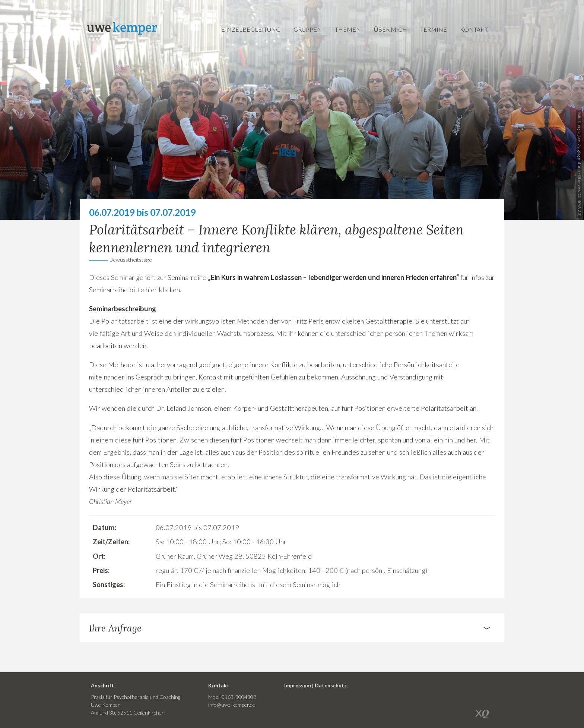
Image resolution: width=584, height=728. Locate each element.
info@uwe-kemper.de (232, 705)
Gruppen (308, 29)
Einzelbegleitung (251, 29)
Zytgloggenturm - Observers (580, 168)
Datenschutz (331, 685)
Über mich (391, 29)
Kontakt (474, 29)
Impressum (298, 685)
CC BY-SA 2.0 (580, 204)
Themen (348, 29)
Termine (434, 29)
